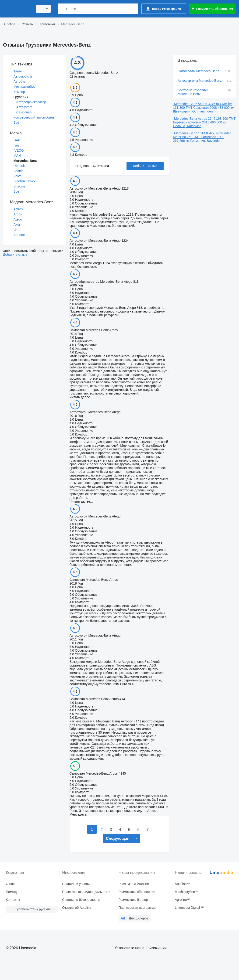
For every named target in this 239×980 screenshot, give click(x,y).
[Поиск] (62, 9)
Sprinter (19, 235)
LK (16, 230)
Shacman (20, 186)
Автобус (20, 82)
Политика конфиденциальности (86, 892)
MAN (17, 156)
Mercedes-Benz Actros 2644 (195, 119)
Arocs (18, 214)
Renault (19, 166)
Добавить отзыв (15, 255)
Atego (18, 219)
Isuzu (17, 145)
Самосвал (24, 112)
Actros (18, 209)
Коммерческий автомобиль (34, 117)
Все (16, 122)
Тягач (18, 71)
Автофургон (25, 107)
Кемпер (19, 92)
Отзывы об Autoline (77, 908)
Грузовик (21, 97)
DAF (17, 140)
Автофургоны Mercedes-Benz (204, 81)
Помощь (12, 892)
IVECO (19, 150)
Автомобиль (23, 76)
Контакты (13, 900)
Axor (17, 225)
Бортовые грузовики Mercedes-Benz (204, 92)
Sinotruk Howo (24, 181)
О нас (10, 884)
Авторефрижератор (31, 102)
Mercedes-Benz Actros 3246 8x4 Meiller (203, 104)
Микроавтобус (24, 87)
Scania (19, 171)
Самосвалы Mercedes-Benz (204, 71)
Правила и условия (77, 884)
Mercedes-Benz (26, 161)
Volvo (18, 176)
